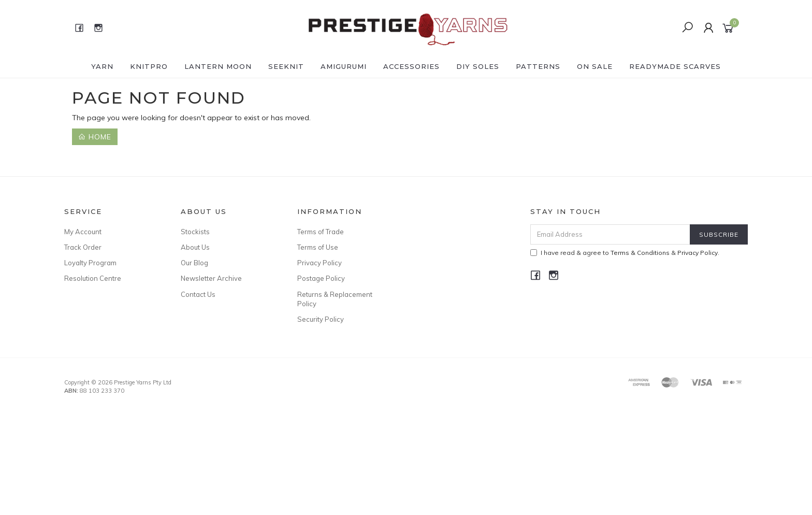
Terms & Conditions (640, 253)
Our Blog (194, 263)
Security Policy (321, 319)
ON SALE (595, 66)
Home (95, 137)
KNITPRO (149, 66)
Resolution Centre (93, 278)
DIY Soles (478, 66)
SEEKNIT (286, 66)
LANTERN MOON (218, 66)
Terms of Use (318, 247)
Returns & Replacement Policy (335, 299)
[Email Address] (610, 234)
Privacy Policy (320, 263)
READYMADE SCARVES (675, 66)
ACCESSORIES (411, 66)
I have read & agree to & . (625, 253)
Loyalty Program (90, 263)
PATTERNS (538, 66)
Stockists (195, 232)
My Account (83, 232)
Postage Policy (321, 278)
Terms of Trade (321, 232)
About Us (195, 247)
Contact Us (198, 294)
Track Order (83, 247)
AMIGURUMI (344, 66)
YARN (102, 66)
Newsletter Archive (211, 278)
